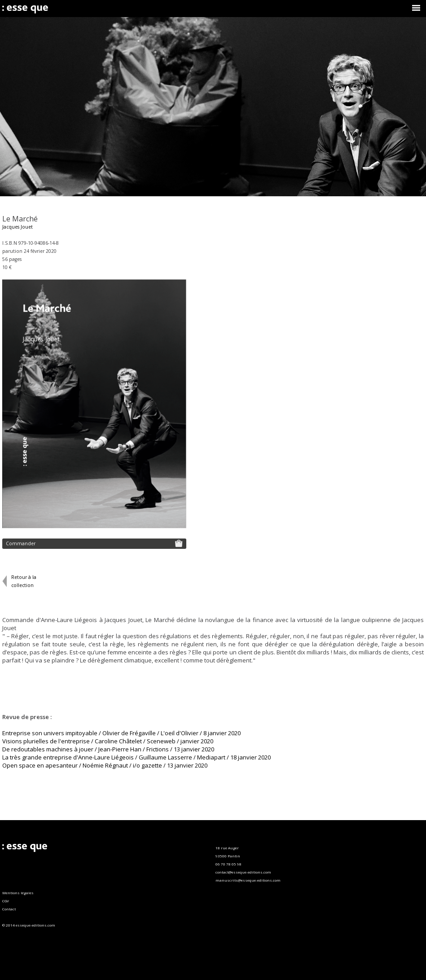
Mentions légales (18, 893)
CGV (6, 901)
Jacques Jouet (18, 227)
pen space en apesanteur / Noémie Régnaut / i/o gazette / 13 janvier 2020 (107, 765)
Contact (9, 909)
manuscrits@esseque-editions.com (248, 880)
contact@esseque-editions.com (243, 872)
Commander (94, 543)
